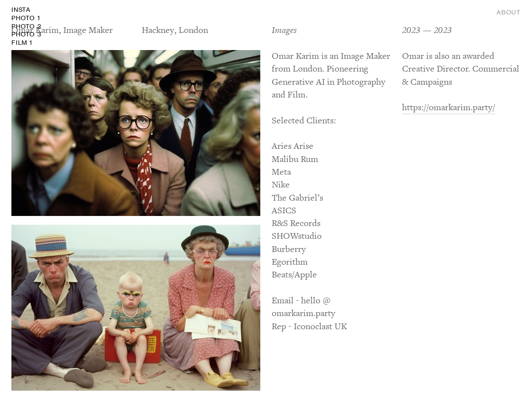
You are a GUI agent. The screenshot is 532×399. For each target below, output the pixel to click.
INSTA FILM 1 (26, 26)
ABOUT (509, 12)
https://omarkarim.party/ (449, 108)
